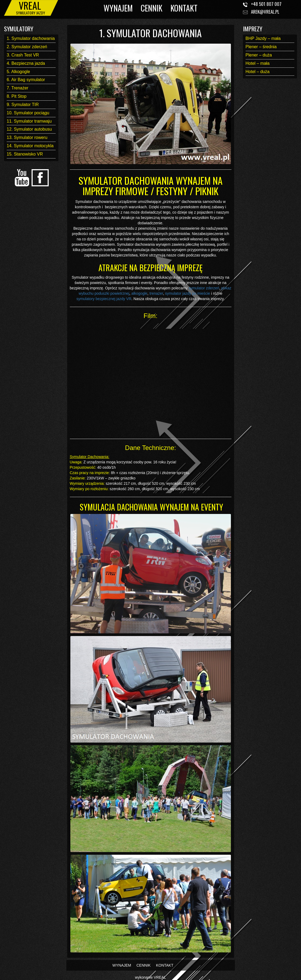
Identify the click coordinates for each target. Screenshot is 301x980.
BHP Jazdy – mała (263, 38)
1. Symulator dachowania (31, 38)
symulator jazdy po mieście (188, 293)
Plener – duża (259, 55)
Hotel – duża (258, 72)
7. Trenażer (18, 88)
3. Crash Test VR (23, 55)
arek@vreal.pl (265, 12)
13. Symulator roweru (27, 137)
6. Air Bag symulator (26, 80)
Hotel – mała (258, 63)
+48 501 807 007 (266, 4)
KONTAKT (184, 8)
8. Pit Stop (17, 96)
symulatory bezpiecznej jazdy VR (104, 299)
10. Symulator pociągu (28, 113)
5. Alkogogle (18, 72)
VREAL (160, 977)
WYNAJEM (118, 8)
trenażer (156, 293)
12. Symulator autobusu (29, 129)
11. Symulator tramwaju (29, 121)
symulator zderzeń (204, 288)
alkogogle (139, 293)
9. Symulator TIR (23, 105)
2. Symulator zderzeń (27, 47)
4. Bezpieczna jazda (26, 63)
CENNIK (152, 8)
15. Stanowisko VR (25, 154)
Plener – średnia (261, 47)
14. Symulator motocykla (30, 146)
